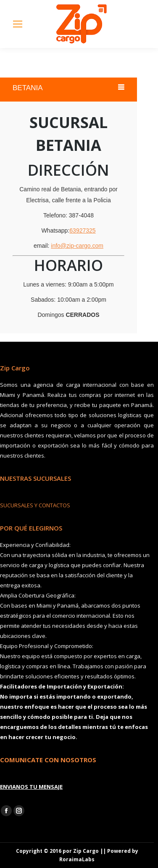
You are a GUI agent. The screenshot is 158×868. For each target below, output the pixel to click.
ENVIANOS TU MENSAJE (31, 787)
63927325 (82, 230)
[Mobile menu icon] (18, 24)
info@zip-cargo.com (77, 246)
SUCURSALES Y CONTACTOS (35, 505)
